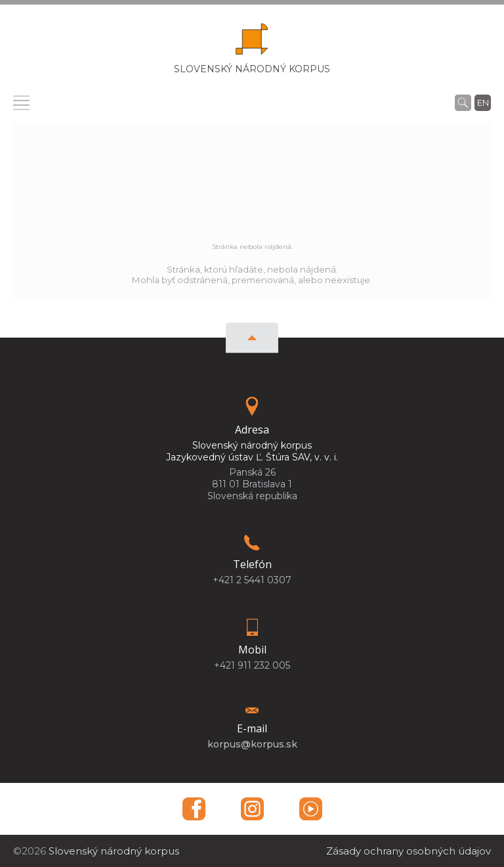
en (483, 102)
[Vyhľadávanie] (463, 102)
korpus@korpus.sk (252, 744)
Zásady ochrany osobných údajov (409, 851)
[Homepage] (252, 43)
